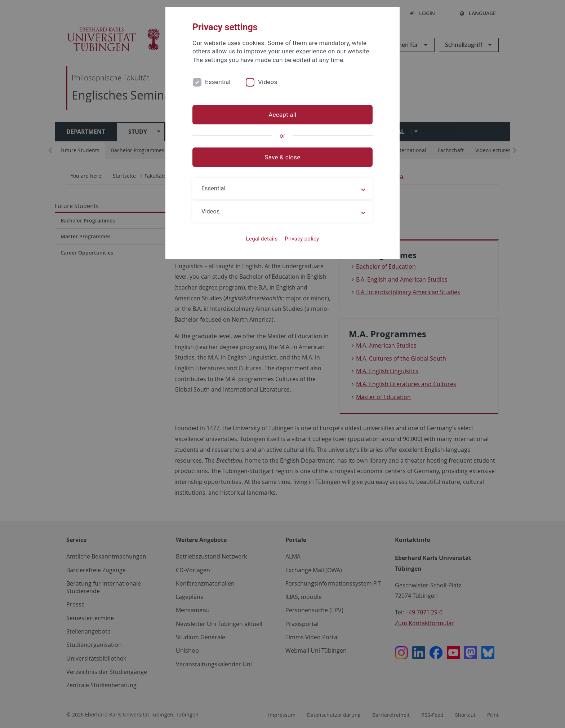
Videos (268, 82)
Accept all (282, 115)
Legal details (262, 239)
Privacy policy (302, 239)
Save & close (283, 157)
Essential (218, 82)
